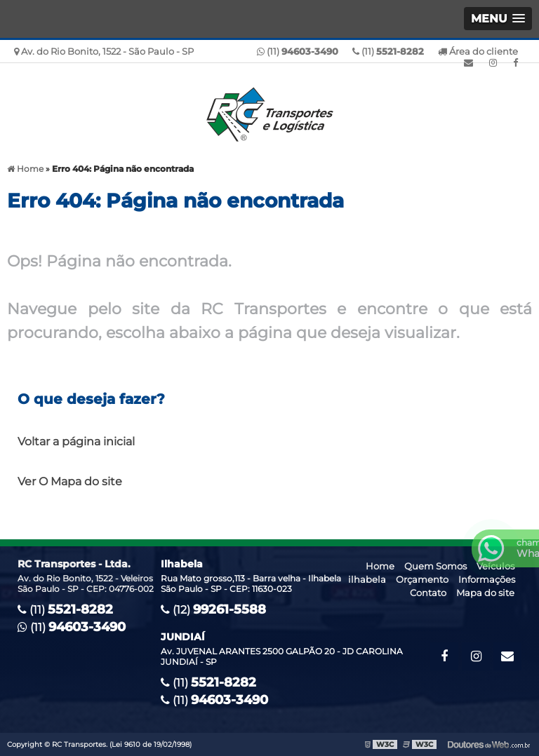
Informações (487, 579)
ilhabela (367, 579)
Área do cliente (478, 51)
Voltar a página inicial (76, 441)
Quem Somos (435, 566)
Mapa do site (485, 593)
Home (380, 566)
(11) (388, 51)
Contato (428, 593)
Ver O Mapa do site (70, 481)
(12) (213, 610)
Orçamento (422, 579)
